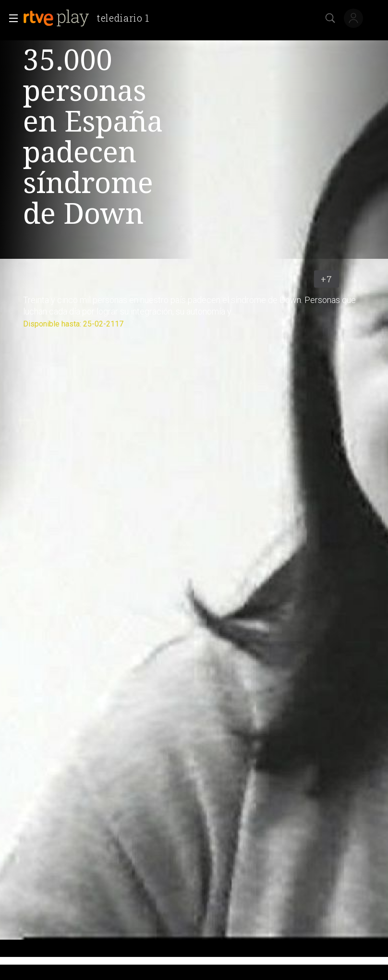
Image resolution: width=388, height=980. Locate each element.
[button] (11, 18)
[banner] (90, 18)
